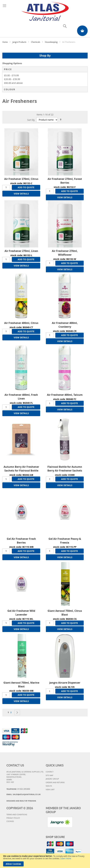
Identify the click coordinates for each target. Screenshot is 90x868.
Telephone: (18, 789)
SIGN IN (49, 786)
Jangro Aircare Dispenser (65, 683)
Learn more (66, 858)
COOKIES (10, 821)
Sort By (31, 120)
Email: (23, 794)
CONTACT (50, 772)
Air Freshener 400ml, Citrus (21, 323)
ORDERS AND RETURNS (55, 782)
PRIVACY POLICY (13, 818)
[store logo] (45, 11)
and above (13, 83)
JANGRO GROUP (52, 779)
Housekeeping (51, 42)
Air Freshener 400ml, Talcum (65, 395)
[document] (45, 861)
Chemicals (36, 42)
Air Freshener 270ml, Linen (21, 251)
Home (5, 42)
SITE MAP (49, 775)
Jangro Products (20, 42)
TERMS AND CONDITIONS (17, 814)
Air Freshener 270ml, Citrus (21, 179)
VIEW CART (50, 789)
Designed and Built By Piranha (21, 801)
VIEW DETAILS (21, 194)
